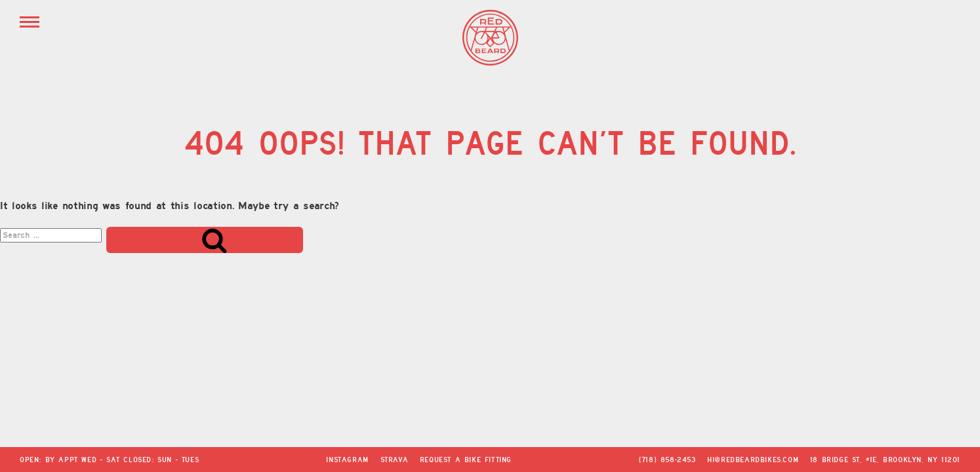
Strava (395, 460)
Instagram (347, 460)
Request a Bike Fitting (466, 460)
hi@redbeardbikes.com (753, 460)
